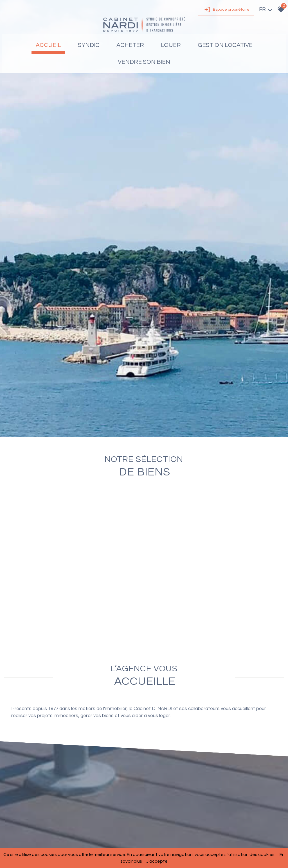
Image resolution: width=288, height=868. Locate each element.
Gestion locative (225, 48)
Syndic (89, 48)
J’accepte (157, 861)
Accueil (48, 48)
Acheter (130, 48)
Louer (171, 48)
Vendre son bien (144, 64)
